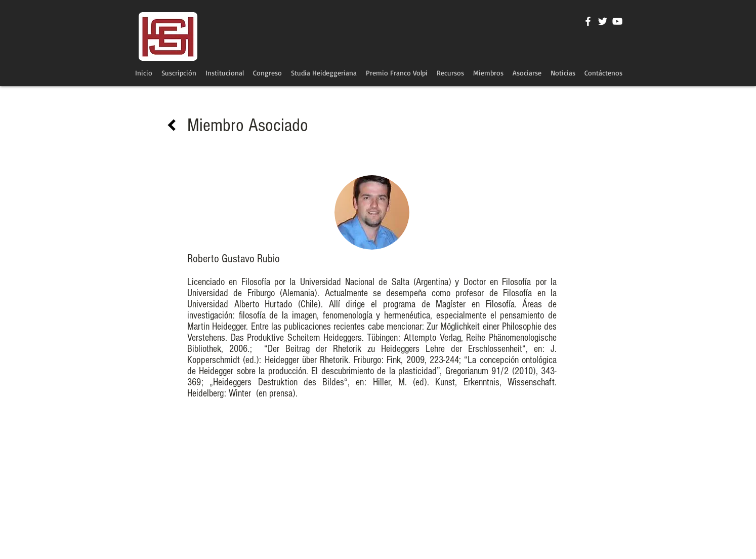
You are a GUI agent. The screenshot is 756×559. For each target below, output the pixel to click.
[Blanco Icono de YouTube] (617, 21)
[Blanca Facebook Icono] (588, 21)
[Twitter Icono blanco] (603, 21)
